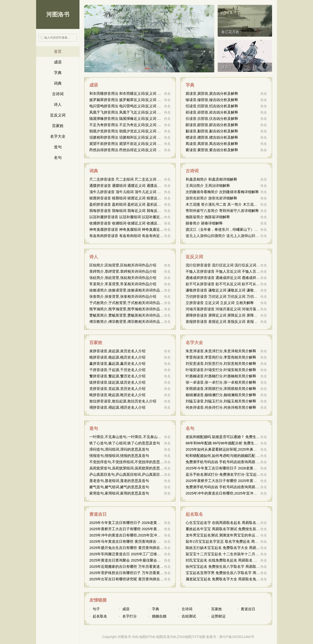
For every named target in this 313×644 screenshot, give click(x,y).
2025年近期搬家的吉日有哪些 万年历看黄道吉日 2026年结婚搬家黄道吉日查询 (153, 566)
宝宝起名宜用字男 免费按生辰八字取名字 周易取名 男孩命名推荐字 (240, 573)
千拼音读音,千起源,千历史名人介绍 (117, 370)
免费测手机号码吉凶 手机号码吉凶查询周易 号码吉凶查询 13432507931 (243, 462)
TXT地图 (199, 637)
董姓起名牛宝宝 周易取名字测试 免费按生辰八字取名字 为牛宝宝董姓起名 (245, 529)
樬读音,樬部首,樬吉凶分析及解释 (212, 137)
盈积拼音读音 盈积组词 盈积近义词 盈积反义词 (127, 204)
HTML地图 (155, 637)
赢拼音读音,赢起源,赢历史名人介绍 (117, 363)
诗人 (58, 105)
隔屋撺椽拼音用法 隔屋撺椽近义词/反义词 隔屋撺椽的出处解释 (140, 119)
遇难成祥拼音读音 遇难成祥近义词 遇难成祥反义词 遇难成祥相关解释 (241, 278)
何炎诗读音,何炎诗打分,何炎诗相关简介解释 (221, 407)
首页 (58, 51)
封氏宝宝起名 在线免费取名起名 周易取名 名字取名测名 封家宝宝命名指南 (245, 560)
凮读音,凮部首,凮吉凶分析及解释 (212, 144)
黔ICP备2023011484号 (237, 637)
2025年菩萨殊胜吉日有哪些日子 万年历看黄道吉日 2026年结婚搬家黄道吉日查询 (154, 573)
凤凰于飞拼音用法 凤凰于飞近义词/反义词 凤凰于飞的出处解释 (140, 112)
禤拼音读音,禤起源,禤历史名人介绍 (117, 407)
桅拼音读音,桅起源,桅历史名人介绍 (117, 357)
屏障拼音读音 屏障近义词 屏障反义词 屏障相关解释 (227, 315)
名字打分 (130, 616)
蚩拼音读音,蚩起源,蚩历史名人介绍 (117, 351)
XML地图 (139, 637)
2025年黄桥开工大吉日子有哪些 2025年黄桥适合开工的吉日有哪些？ (241, 481)
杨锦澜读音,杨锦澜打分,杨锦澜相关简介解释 (221, 395)
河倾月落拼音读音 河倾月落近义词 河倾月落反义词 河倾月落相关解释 (241, 309)
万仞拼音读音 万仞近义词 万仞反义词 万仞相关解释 (227, 296)
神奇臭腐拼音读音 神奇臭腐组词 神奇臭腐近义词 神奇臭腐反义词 (141, 229)
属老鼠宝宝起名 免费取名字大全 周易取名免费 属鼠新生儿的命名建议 (241, 579)
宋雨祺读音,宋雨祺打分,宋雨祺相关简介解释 (221, 389)
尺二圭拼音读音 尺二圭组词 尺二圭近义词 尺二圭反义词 (134, 179)
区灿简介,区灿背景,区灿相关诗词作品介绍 (123, 265)
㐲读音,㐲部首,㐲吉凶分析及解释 (212, 119)
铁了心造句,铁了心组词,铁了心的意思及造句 (125, 443)
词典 (58, 83)
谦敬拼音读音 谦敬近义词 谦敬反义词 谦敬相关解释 (227, 290)
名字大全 (58, 136)
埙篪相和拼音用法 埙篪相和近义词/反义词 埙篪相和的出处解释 (140, 137)
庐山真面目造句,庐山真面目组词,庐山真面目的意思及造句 (135, 474)
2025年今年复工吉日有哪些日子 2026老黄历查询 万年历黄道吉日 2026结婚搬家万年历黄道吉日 (166, 523)
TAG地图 (185, 637)
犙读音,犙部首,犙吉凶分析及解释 (212, 100)
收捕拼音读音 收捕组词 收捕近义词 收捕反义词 (127, 223)
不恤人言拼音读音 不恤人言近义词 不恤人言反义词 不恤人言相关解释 (241, 271)
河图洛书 (58, 14)
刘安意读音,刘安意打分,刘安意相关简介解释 (221, 363)
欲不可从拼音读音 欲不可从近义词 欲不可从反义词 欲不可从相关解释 (241, 284)
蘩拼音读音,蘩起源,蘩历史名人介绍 (117, 376)
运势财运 (218, 616)
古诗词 (58, 94)
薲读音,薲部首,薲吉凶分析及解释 (212, 150)
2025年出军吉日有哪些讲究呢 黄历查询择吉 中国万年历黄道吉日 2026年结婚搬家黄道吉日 (162, 579)
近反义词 (58, 115)
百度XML (170, 637)
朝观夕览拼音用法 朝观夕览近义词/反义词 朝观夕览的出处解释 (140, 131)
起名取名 (194, 514)
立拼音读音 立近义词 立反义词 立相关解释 (220, 303)
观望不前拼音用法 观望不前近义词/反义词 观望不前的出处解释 (140, 144)
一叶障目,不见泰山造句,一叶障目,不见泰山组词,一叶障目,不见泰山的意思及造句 (153, 437)
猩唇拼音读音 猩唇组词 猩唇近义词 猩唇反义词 (127, 198)
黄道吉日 (98, 514)
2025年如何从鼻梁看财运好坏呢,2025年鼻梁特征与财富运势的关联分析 (243, 449)
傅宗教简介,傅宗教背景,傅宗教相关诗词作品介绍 (128, 322)
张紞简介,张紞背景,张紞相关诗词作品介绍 (123, 278)
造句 (58, 147)
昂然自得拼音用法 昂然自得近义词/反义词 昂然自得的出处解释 (140, 150)
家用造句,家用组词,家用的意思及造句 (119, 493)
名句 (58, 158)
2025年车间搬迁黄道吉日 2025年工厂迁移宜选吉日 (130, 554)
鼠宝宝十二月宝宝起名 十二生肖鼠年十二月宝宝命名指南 (231, 554)
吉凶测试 (189, 616)
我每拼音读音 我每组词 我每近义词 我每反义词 (127, 211)
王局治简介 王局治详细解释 (208, 186)
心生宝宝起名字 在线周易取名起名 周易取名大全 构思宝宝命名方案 (240, 523)
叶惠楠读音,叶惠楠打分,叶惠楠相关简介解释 (221, 376)
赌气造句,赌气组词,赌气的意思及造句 (119, 487)
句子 (96, 609)
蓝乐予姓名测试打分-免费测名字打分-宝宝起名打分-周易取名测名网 (240, 474)
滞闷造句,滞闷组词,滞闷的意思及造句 (119, 449)
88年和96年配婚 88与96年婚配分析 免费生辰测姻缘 (227, 443)
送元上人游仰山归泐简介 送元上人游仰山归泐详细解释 (229, 236)
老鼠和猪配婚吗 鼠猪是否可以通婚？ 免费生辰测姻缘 (228, 437)
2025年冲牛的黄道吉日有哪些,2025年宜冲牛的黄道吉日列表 (234, 493)
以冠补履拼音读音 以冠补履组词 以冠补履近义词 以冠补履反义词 (141, 217)
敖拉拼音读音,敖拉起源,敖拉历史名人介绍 (123, 401)
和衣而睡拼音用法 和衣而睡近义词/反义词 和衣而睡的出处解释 (140, 93)
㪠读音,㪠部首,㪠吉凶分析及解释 (212, 131)
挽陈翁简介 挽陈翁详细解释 (208, 217)
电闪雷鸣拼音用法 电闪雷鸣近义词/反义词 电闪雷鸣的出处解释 (140, 106)
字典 (58, 73)
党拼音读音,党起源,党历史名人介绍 (117, 389)
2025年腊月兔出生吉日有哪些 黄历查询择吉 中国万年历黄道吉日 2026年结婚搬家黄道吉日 (162, 548)
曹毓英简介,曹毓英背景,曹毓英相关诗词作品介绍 (128, 315)
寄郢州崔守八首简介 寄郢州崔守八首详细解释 (222, 211)
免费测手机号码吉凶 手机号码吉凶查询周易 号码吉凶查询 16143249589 (243, 487)
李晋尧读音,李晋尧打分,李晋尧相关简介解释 (221, 357)
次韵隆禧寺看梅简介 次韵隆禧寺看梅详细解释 (222, 192)
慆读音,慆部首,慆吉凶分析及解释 (212, 106)
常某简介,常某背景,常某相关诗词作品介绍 (123, 284)
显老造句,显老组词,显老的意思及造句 (119, 481)
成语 (58, 62)
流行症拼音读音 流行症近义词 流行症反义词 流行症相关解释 (234, 265)
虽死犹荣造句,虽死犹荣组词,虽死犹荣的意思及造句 (130, 468)
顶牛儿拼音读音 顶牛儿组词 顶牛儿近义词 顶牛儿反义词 (134, 192)
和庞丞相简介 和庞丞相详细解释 (211, 179)
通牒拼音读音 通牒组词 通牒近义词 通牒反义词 (127, 186)
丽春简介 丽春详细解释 (204, 223)
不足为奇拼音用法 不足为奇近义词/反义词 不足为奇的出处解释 (140, 125)
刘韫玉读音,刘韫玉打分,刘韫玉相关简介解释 (221, 401)
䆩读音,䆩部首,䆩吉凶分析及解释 (212, 93)
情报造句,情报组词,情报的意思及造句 (119, 456)
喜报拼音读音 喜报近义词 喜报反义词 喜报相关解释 (227, 322)
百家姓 (58, 126)
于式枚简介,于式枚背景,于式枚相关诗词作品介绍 (128, 303)
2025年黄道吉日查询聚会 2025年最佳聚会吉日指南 (130, 560)
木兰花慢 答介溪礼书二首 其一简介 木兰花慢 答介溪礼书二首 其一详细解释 (246, 204)
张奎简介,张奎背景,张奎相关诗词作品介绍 (123, 296)
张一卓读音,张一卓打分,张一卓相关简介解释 (221, 382)
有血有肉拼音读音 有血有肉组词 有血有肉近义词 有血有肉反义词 (141, 236)
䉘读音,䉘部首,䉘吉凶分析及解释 (212, 112)
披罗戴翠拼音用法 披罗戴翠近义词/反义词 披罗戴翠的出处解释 (140, 100)
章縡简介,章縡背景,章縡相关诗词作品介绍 (123, 271)
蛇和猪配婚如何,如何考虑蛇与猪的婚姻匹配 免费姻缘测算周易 (235, 456)
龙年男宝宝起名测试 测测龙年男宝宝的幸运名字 (224, 535)
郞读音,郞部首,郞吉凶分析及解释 (212, 125)
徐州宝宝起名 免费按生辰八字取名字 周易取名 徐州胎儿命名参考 (238, 566)
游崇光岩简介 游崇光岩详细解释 (211, 198)
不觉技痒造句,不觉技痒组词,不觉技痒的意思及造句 (130, 462)
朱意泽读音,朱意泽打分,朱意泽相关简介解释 (221, 351)
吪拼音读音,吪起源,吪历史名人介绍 (117, 395)
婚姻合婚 (159, 616)
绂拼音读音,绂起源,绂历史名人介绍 (117, 382)
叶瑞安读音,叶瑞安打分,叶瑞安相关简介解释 (221, 370)
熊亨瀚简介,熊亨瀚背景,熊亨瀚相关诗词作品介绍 (128, 309)
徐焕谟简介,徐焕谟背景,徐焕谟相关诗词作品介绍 (128, 290)
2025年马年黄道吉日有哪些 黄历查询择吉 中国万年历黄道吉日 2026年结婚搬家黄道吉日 (160, 541)
